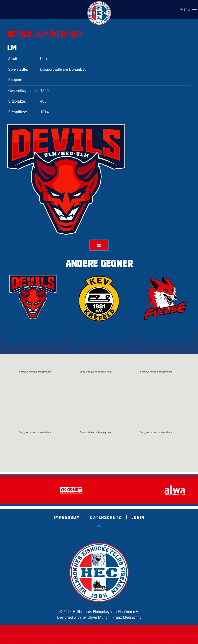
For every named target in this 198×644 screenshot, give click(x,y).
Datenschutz (106, 517)
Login (138, 517)
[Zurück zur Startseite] (99, 13)
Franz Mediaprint (127, 617)
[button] (189, 9)
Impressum (67, 517)
